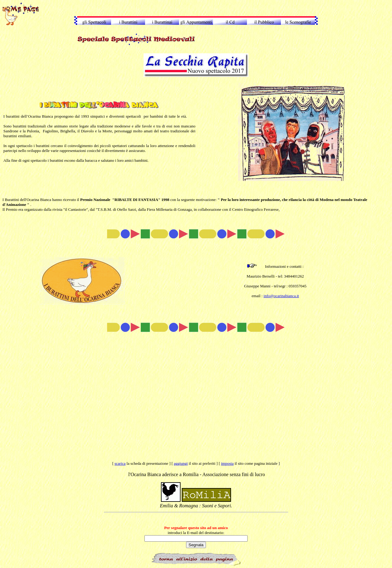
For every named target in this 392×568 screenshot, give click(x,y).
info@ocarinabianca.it (281, 296)
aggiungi (181, 463)
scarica (120, 463)
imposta (227, 463)
